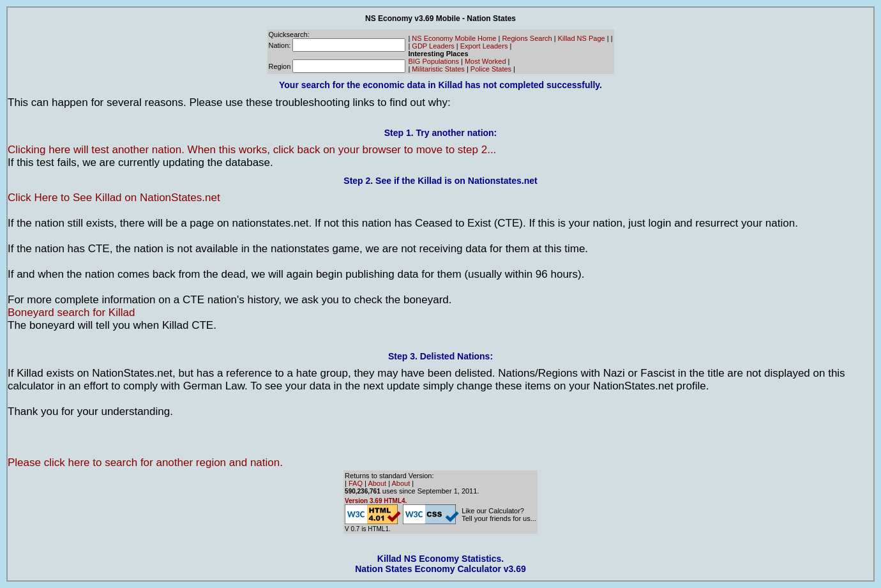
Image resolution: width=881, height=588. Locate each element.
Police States (491, 69)
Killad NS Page (582, 38)
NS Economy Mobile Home (454, 38)
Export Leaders (484, 46)
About (377, 483)
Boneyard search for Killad (71, 313)
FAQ (356, 483)
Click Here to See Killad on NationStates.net (114, 198)
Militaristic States (438, 69)
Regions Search (527, 38)
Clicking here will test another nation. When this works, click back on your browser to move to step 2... (252, 150)
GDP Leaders (433, 46)
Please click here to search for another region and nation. (145, 463)
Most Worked (486, 61)
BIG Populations (433, 61)
